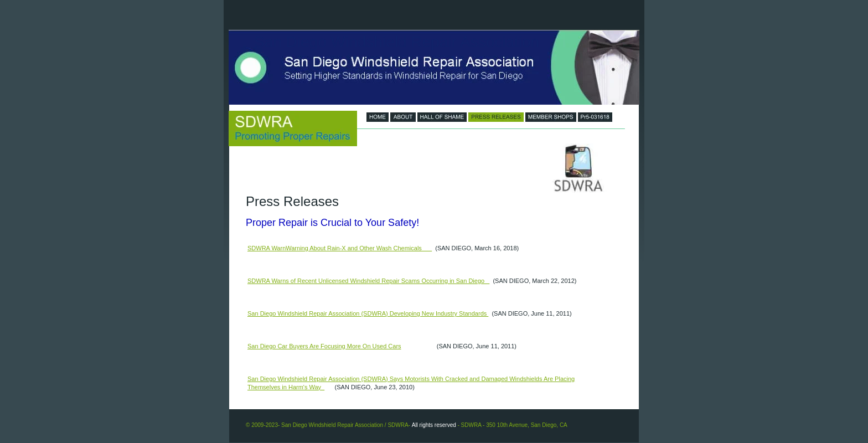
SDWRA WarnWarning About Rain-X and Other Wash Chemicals (340, 248)
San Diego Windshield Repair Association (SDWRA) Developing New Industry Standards (368, 313)
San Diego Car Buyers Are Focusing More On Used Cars (324, 346)
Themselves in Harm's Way (286, 387)
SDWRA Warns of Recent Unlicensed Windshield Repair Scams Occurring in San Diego (368, 281)
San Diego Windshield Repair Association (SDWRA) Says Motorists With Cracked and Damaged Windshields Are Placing (411, 379)
